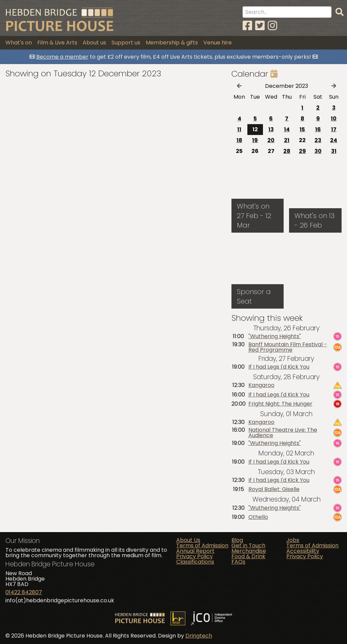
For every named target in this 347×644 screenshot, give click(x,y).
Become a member (62, 57)
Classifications (195, 562)
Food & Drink (248, 556)
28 (287, 151)
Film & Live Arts (57, 43)
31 (334, 151)
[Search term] (287, 12)
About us (94, 43)
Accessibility (303, 551)
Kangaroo (261, 385)
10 (334, 119)
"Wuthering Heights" (275, 336)
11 (239, 129)
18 (239, 140)
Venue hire (218, 43)
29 (302, 151)
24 (334, 140)
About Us (188, 540)
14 (287, 129)
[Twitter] (260, 26)
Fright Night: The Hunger (280, 404)
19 (255, 140)
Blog (237, 540)
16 (318, 129)
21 (287, 140)
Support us (126, 43)
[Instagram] (272, 26)
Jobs (293, 540)
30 (318, 151)
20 (271, 140)
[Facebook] (247, 26)
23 (318, 140)
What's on (19, 43)
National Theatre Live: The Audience (283, 433)
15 (302, 129)
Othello (258, 517)
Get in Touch (248, 545)
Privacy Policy (195, 556)
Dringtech (199, 636)
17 (334, 129)
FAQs (238, 562)
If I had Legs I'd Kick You (279, 367)
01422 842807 (24, 592)
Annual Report (195, 551)
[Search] (340, 12)
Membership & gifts (172, 43)
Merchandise (249, 551)
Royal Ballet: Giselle (274, 489)
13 (271, 129)
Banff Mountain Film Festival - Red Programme (288, 347)
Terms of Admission (202, 545)
